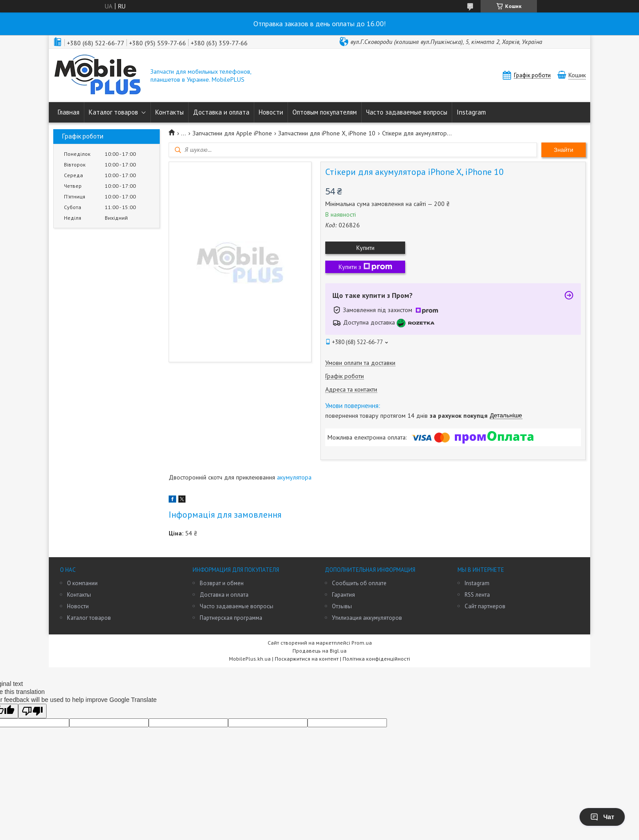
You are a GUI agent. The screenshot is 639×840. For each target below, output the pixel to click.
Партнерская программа (231, 618)
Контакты (170, 112)
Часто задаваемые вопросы (407, 112)
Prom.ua (362, 643)
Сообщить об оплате (359, 583)
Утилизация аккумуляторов (367, 618)
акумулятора (294, 477)
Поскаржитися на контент (307, 659)
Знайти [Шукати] (564, 150)
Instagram (471, 112)
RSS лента (477, 595)
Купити (365, 248)
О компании (82, 583)
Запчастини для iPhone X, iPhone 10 (327, 133)
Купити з (365, 267)
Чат (602, 817)
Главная (69, 112)
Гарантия (343, 595)
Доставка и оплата (221, 112)
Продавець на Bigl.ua (319, 651)
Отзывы (342, 606)
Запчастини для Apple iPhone (232, 133)
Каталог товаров (113, 112)
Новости (271, 112)
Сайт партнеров (485, 606)
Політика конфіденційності (376, 659)
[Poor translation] (32, 711)
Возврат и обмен (222, 583)
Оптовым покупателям (325, 112)
